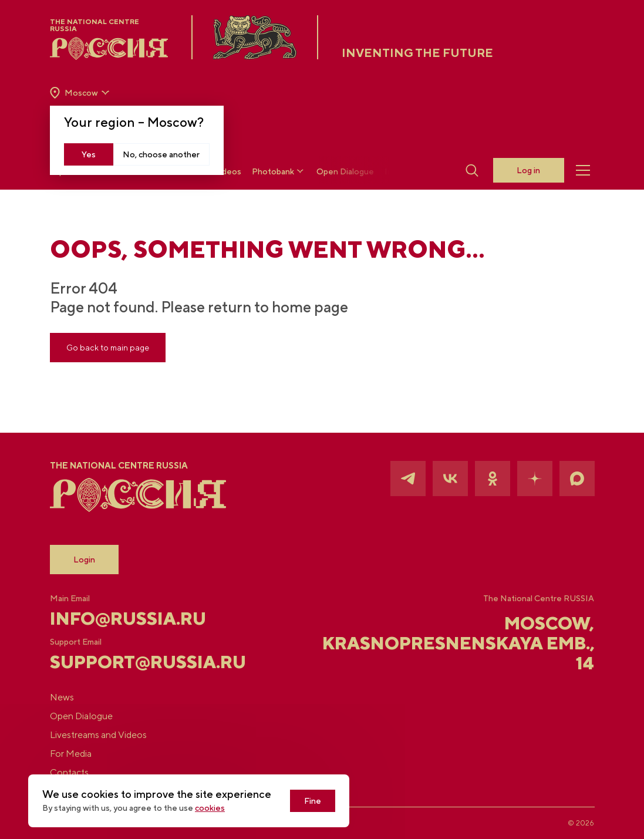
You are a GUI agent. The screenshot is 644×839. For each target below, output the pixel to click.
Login (84, 560)
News (62, 697)
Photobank (279, 171)
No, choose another (161, 154)
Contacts (69, 772)
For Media (71, 754)
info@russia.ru (128, 618)
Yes (89, 154)
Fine (313, 801)
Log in (528, 170)
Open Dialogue (345, 171)
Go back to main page (108, 348)
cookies (210, 808)
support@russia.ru (141, 662)
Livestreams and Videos (98, 735)
